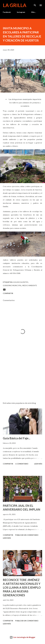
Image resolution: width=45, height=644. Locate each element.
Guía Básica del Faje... (17, 438)
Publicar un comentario (27, 535)
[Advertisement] (22, 379)
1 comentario (22, 464)
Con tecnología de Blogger (22, 637)
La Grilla (15, 5)
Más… (34, 12)
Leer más (38, 464)
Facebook (7, 12)
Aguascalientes (21, 282)
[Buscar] (35, 4)
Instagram (21, 12)
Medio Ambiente (30, 285)
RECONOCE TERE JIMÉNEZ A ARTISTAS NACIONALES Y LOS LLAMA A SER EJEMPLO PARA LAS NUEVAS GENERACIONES (22, 587)
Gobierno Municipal (12, 285)
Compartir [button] (8, 293)
